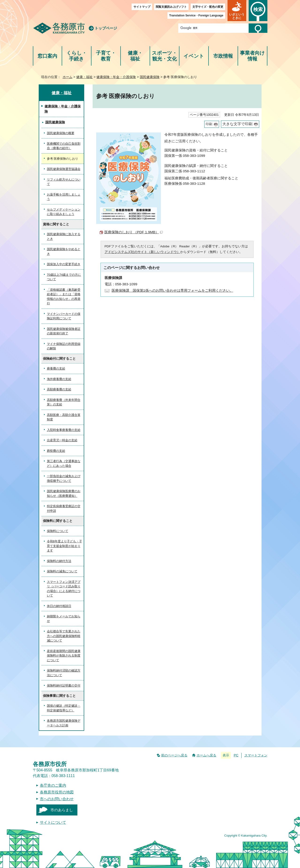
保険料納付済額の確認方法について (64, 673)
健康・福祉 (135, 56)
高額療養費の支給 (59, 389)
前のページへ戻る (174, 755)
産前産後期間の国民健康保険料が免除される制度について (64, 656)
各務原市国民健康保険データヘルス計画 (64, 723)
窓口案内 (47, 56)
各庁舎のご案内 (53, 785)
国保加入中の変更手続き (64, 264)
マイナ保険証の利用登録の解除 (64, 346)
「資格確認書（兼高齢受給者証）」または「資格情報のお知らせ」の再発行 (64, 297)
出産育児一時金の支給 (62, 440)
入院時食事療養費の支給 (64, 430)
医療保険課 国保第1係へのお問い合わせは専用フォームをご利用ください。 (172, 290)
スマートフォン (256, 755)
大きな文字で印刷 (237, 124)
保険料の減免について (62, 571)
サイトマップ (142, 7)
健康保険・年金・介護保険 (116, 77)
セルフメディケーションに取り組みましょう (64, 212)
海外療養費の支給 (59, 379)
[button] (237, 11)
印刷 (209, 124)
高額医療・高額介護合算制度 (64, 417)
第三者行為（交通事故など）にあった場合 (64, 463)
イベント (194, 56)
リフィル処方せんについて (64, 182)
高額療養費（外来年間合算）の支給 (64, 402)
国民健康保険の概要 (61, 133)
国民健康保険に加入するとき (64, 236)
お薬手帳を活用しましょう (64, 197)
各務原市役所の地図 (57, 792)
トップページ (106, 28)
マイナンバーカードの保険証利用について (64, 316)
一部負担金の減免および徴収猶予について (64, 478)
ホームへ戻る (206, 755)
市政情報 (223, 56)
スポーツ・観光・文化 (164, 56)
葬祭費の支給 (56, 451)
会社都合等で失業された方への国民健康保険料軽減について (64, 636)
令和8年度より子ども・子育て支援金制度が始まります (65, 546)
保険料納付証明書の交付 (64, 685)
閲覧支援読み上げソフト (171, 7)
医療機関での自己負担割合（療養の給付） (64, 146)
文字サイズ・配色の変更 (208, 7)
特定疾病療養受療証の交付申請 (64, 508)
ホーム (68, 77)
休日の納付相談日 (59, 606)
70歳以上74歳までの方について (64, 277)
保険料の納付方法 (59, 561)
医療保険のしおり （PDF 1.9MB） (134, 232)
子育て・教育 (106, 56)
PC (236, 755)
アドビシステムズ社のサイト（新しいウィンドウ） (142, 252)
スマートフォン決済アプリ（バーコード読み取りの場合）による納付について (64, 589)
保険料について (58, 531)
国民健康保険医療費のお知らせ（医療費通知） (64, 493)
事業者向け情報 (252, 56)
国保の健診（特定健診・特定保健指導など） (64, 708)
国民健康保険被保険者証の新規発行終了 (64, 331)
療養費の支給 (56, 368)
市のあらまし (62, 810)
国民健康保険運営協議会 (64, 169)
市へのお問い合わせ (57, 799)
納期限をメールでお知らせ (64, 619)
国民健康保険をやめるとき (64, 251)
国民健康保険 (150, 77)
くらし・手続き (77, 56)
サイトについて (53, 822)
